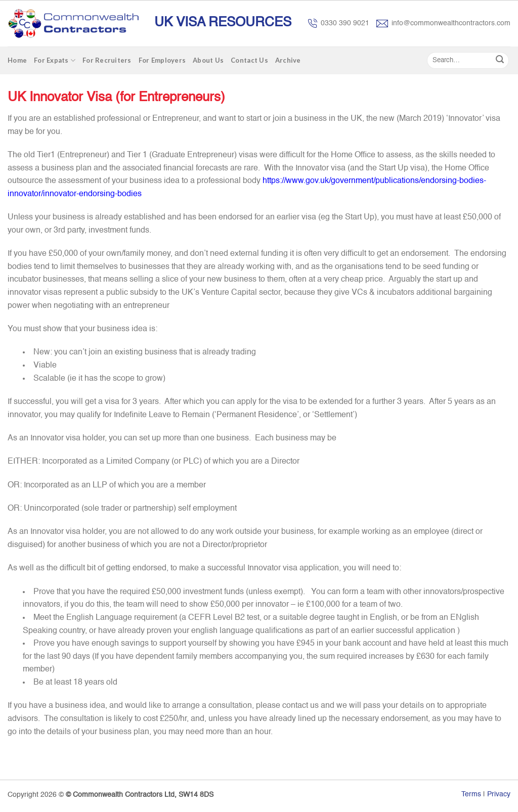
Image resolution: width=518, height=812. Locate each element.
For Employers (162, 60)
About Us (208, 60)
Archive (288, 60)
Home (17, 60)
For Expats (55, 60)
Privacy (499, 794)
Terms (471, 794)
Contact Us (249, 60)
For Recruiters (107, 60)
